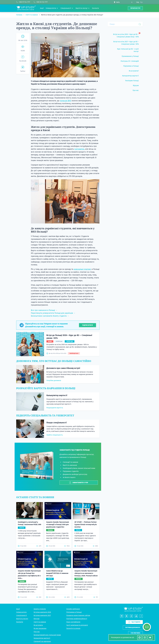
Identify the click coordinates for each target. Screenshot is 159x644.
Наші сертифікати (73, 582)
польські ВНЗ (66, 101)
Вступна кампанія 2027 (42, 576)
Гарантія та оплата (73, 589)
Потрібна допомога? (133, 588)
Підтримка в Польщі (74, 572)
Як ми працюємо (40, 589)
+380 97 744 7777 (137, 620)
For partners (135, 593)
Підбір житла (39, 605)
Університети (21, 572)
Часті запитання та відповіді (77, 585)
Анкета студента (40, 569)
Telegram (139, 625)
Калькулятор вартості (57, 395)
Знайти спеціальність (55, 435)
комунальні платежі (82, 269)
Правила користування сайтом (78, 576)
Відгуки (37, 579)
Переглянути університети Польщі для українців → (53, 313)
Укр (138, 2)
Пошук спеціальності (57, 423)
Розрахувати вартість (55, 408)
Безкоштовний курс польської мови (47, 595)
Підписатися (88, 325)
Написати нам (135, 599)
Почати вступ (135, 8)
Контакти (20, 582)
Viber (133, 625)
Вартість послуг (22, 579)
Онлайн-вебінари (73, 569)
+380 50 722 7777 (137, 622)
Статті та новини (32, 15)
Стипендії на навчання (42, 602)
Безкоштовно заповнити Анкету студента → (50, 316)
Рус (142, 2)
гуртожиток (79, 149)
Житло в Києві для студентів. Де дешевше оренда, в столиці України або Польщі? (72, 15)
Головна (19, 15)
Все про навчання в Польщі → (44, 310)
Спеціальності (22, 576)
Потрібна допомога (54, 380)
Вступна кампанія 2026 (42, 572)
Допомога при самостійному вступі (63, 368)
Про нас (37, 592)
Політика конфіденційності (77, 579)
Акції (18, 569)
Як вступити (38, 585)
